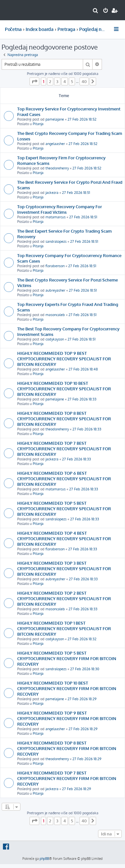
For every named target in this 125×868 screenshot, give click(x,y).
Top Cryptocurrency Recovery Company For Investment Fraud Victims (60, 209)
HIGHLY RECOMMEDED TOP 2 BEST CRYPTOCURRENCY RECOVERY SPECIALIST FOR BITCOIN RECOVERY (64, 598)
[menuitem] (96, 11)
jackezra (52, 193)
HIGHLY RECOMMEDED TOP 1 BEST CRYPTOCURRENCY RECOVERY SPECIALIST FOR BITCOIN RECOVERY (64, 628)
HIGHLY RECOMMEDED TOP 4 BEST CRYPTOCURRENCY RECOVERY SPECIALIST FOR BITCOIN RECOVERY (64, 538)
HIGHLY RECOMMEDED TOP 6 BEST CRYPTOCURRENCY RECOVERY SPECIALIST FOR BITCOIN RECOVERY (64, 478)
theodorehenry (57, 168)
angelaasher (55, 144)
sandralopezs (56, 241)
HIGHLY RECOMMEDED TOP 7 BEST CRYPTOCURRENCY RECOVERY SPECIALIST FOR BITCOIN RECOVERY (64, 448)
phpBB (44, 859)
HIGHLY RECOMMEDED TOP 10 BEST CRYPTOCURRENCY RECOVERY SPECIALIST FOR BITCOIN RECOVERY (64, 389)
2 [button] (50, 81)
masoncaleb (55, 315)
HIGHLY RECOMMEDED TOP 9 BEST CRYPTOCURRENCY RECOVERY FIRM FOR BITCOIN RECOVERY (67, 718)
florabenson (55, 266)
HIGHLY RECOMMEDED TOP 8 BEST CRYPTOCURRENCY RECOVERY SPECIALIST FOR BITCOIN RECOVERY (64, 419)
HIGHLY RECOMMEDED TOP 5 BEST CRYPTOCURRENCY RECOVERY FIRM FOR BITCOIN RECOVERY (67, 658)
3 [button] (57, 81)
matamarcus (56, 217)
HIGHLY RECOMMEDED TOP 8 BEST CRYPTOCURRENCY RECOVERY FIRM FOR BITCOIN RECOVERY (67, 748)
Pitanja (38, 124)
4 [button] (65, 81)
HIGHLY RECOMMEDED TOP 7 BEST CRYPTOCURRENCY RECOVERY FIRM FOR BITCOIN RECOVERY (67, 778)
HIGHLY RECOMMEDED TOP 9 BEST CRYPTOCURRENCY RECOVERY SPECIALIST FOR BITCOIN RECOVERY (64, 359)
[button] (34, 81)
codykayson (55, 339)
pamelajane (55, 119)
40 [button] (84, 81)
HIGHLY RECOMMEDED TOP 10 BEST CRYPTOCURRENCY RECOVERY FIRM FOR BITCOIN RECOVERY (67, 688)
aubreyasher (55, 290)
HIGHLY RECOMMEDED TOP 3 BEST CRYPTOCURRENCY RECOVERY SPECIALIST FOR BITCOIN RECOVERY (64, 568)
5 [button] (72, 81)
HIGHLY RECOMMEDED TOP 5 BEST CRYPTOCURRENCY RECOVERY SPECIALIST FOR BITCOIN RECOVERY (64, 508)
